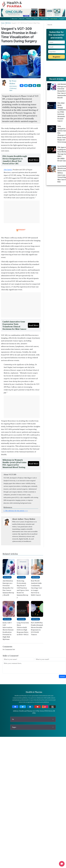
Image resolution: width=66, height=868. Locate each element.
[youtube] (38, 731)
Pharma (36, 19)
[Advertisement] (17, 138)
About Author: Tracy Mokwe (24, 544)
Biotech (22, 19)
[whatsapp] (39, 86)
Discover (15, 19)
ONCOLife (54, 19)
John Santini (8, 194)
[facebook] (22, 86)
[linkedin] (30, 86)
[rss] (52, 731)
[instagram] (45, 731)
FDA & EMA (45, 19)
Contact (62, 19)
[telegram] (35, 86)
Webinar (29, 19)
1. (16, 535)
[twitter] (26, 86)
